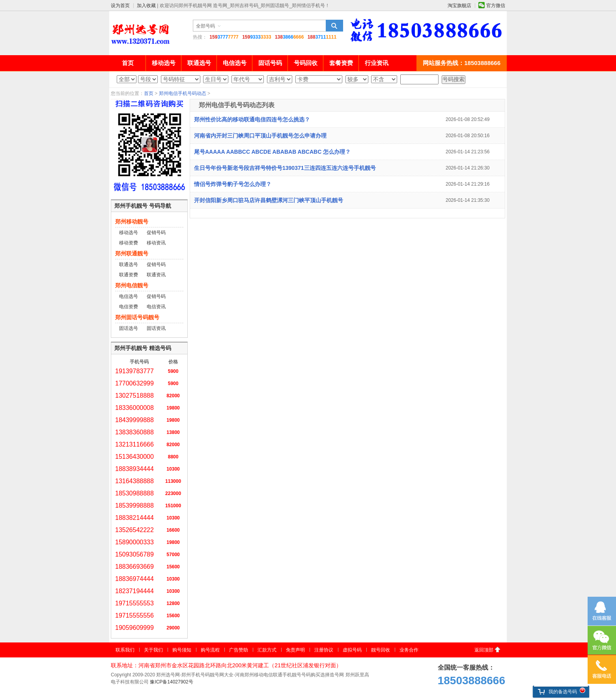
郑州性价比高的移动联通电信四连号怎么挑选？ (252, 119)
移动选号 (164, 63)
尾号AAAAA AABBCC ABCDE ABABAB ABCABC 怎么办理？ (272, 152)
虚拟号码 (352, 650)
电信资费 (129, 307)
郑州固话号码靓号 (137, 317)
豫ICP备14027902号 (171, 682)
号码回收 (306, 63)
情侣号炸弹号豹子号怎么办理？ (233, 184)
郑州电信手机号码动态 (183, 93)
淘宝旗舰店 (459, 6)
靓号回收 (381, 650)
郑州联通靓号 (132, 253)
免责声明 (295, 650)
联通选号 (199, 63)
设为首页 (120, 6)
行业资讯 (377, 63)
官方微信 (496, 6)
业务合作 (409, 650)
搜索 (334, 26)
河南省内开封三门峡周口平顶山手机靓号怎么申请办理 (260, 136)
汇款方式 (267, 650)
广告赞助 (239, 650)
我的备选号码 (557, 692)
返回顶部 (484, 650)
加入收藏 (146, 6)
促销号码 (156, 233)
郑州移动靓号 (132, 222)
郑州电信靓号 (132, 285)
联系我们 (125, 650)
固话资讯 (156, 328)
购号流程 (210, 650)
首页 (128, 63)
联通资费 (129, 275)
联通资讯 (156, 275)
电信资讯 (156, 307)
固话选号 (129, 328)
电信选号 (235, 63)
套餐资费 (341, 63)
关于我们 (153, 650)
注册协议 (324, 650)
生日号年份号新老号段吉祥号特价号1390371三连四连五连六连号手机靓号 (285, 168)
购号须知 (182, 650)
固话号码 (270, 63)
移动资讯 (156, 243)
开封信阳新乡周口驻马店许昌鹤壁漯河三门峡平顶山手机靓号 (269, 200)
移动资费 (129, 243)
